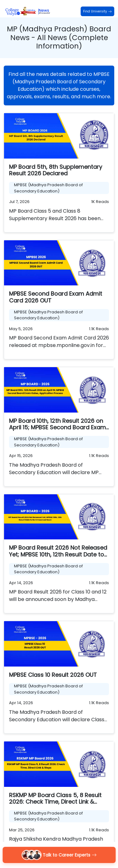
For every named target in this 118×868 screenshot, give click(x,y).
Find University (97, 11)
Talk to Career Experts (59, 855)
